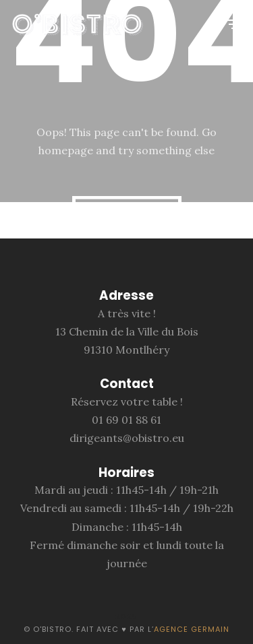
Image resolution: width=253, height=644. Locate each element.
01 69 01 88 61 (126, 420)
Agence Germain (192, 629)
